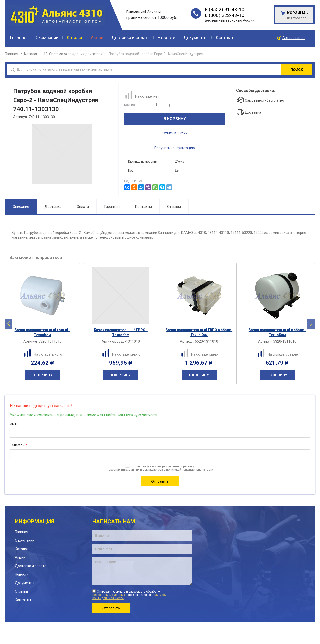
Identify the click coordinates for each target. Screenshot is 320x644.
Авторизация (294, 38)
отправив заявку (50, 237)
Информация (35, 522)
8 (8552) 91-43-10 (225, 10)
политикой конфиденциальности (190, 470)
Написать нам (114, 522)
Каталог (31, 54)
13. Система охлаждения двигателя (73, 54)
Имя (13, 424)
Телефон (19, 445)
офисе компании (138, 237)
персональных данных (123, 470)
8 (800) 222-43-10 (225, 15)
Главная (12, 54)
